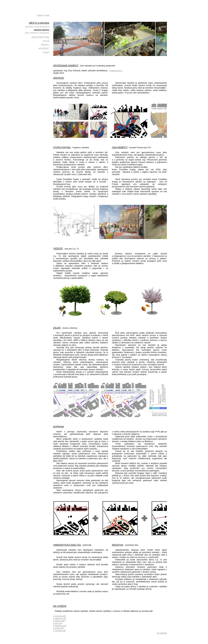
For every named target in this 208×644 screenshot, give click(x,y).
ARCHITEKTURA (40, 37)
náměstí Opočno (42, 30)
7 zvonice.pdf (59, 631)
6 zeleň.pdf (58, 628)
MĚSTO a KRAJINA (39, 23)
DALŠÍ (46, 41)
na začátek (162, 633)
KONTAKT (44, 48)
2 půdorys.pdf (60, 618)
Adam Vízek (43, 15)
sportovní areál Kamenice (37, 27)
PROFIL (45, 45)
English (46, 52)
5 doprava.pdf (60, 626)
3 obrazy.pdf (59, 621)
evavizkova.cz (116, 71)
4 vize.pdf (58, 623)
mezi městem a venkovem (37, 33)
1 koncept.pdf (59, 616)
